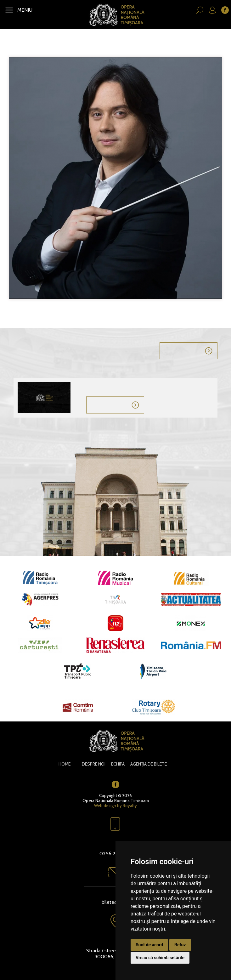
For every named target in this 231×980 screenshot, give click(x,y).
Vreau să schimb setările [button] (160, 958)
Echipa (118, 764)
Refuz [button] (180, 945)
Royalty (130, 806)
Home (65, 764)
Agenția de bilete (149, 764)
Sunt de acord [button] (149, 945)
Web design (105, 806)
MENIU (24, 10)
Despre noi (94, 764)
